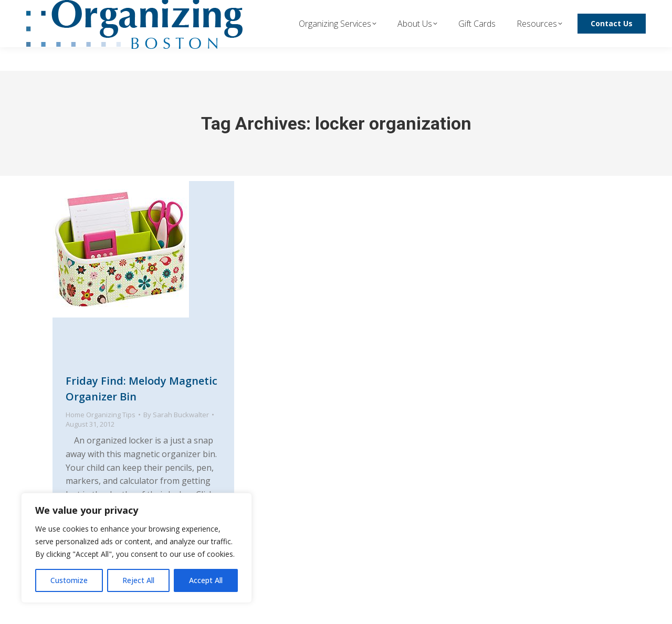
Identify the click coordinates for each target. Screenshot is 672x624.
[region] (136, 548)
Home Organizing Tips (101, 415)
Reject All (138, 580)
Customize (69, 580)
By (176, 415)
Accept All (206, 580)
